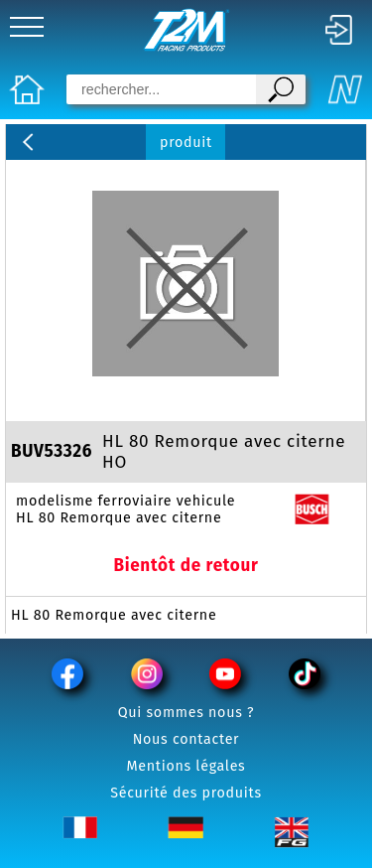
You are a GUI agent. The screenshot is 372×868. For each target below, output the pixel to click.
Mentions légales (186, 766)
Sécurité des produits (186, 793)
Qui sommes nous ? (186, 713)
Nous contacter (186, 739)
